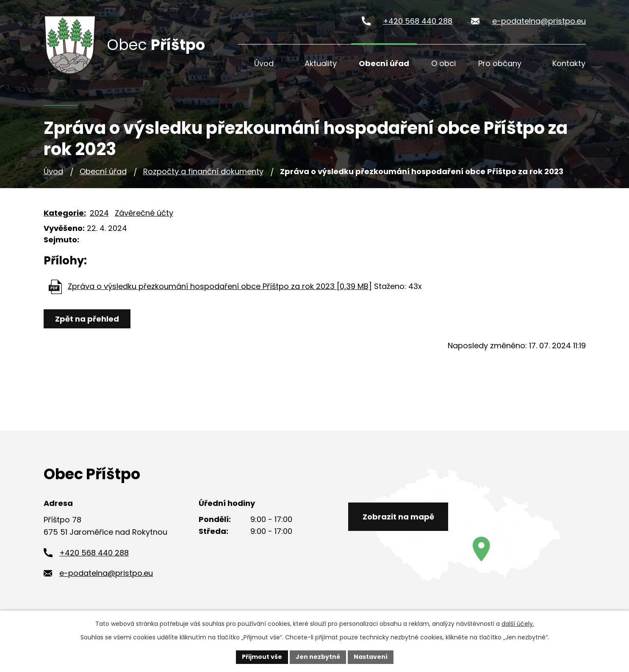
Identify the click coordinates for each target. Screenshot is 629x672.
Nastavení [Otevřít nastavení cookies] (371, 657)
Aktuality (321, 63)
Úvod (264, 63)
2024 (99, 213)
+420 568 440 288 (418, 21)
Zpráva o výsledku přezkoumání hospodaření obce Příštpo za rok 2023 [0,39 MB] (220, 286)
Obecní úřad (384, 63)
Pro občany (500, 63)
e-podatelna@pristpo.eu (539, 21)
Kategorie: (65, 213)
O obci (443, 63)
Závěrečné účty (144, 213)
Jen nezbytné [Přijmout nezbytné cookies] (318, 657)
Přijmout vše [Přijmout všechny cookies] (262, 657)
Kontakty (569, 63)
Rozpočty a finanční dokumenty (203, 171)
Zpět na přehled (87, 319)
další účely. (518, 624)
